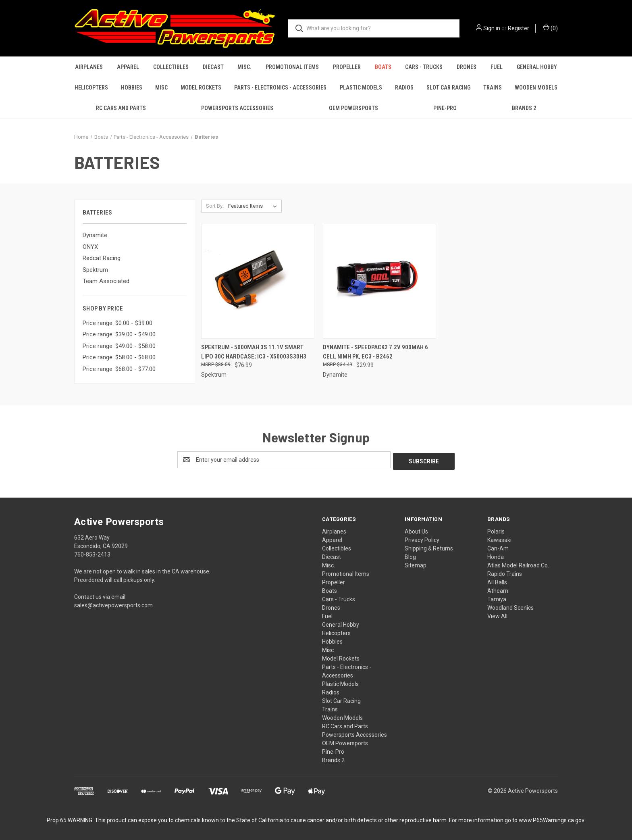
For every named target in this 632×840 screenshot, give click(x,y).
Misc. (244, 67)
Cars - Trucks (424, 67)
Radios (404, 88)
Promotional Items (292, 67)
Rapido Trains (505, 572)
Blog (410, 555)
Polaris (496, 530)
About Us (416, 530)
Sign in (492, 28)
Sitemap (416, 564)
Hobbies (132, 88)
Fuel (497, 67)
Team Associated (106, 281)
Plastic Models (361, 88)
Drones (467, 67)
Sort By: (215, 206)
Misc (161, 88)
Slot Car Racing (448, 88)
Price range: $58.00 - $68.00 (119, 357)
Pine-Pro (445, 108)
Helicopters (91, 88)
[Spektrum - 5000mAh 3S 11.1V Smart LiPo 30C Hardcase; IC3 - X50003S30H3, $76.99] (258, 281)
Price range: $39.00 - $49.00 (119, 334)
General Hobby (537, 67)
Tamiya (497, 598)
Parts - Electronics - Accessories (280, 88)
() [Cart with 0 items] (550, 28)
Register (519, 28)
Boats (383, 67)
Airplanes (89, 67)
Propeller (347, 67)
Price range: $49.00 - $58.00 (119, 346)
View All (497, 615)
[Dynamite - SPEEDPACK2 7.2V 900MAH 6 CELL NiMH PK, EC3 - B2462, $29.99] (379, 281)
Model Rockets (201, 88)
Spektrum (95, 270)
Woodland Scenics (510, 606)
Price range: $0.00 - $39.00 (117, 323)
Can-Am (498, 547)
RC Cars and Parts (121, 108)
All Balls (497, 581)
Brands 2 (524, 108)
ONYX (90, 247)
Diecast (213, 67)
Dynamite (95, 235)
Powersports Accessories (237, 108)
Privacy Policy (422, 538)
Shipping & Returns (429, 547)
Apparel (128, 67)
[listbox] (254, 206)
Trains (493, 88)
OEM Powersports (353, 108)
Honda (496, 555)
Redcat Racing (102, 258)
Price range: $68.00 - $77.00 (119, 369)
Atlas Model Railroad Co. (518, 564)
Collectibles (171, 67)
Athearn (498, 589)
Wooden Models (536, 88)
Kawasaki (499, 538)
